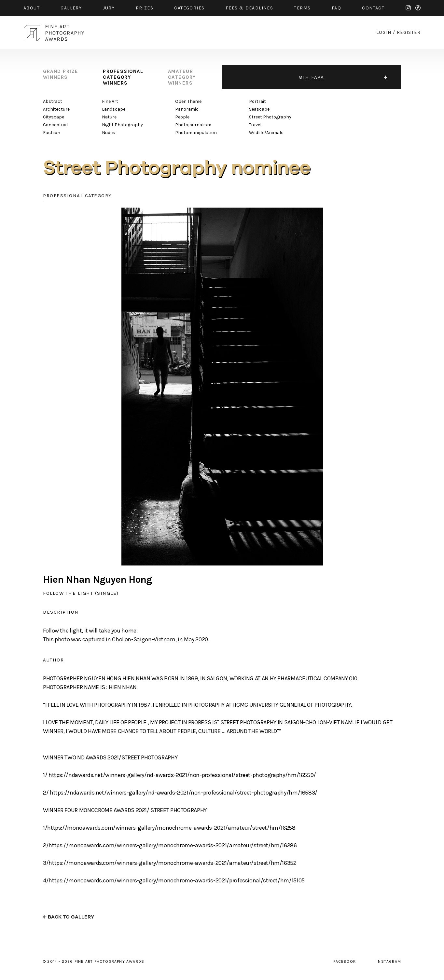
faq (336, 8)
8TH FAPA (312, 77)
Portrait (257, 101)
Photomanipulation (196, 133)
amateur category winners (182, 77)
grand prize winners (61, 74)
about (32, 8)
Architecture (56, 109)
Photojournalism (193, 125)
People (182, 117)
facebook (418, 8)
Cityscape (54, 117)
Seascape (259, 109)
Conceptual (55, 125)
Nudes (109, 133)
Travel (255, 125)
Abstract (53, 101)
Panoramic (187, 109)
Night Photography (122, 125)
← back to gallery (69, 917)
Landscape (114, 109)
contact (373, 8)
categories (189, 8)
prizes (145, 8)
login (384, 32)
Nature (109, 117)
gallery (71, 8)
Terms (302, 8)
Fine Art (110, 101)
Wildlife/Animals (266, 133)
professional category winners (123, 77)
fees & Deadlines (249, 8)
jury (109, 8)
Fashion (52, 133)
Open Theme (188, 101)
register (409, 32)
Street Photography (270, 117)
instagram (408, 8)
